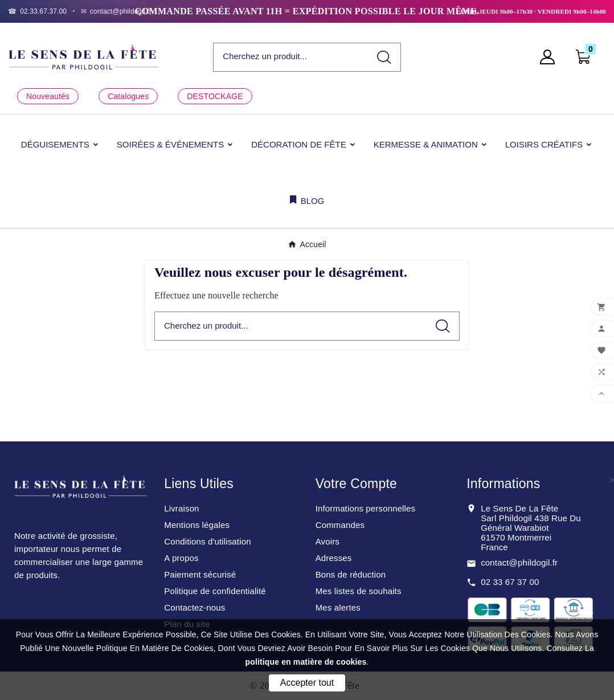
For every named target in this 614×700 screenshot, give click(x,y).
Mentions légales (197, 525)
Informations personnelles (366, 508)
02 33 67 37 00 (510, 582)
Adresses (334, 558)
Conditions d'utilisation (207, 541)
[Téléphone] (37, 11)
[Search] (384, 57)
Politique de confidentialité (215, 591)
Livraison (181, 508)
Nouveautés (48, 96)
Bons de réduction (351, 574)
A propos (181, 558)
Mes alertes (338, 607)
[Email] (116, 11)
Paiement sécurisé (200, 574)
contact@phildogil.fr (519, 562)
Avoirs (328, 541)
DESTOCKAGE (215, 96)
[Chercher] (290, 57)
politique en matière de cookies (306, 662)
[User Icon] (551, 57)
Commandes (340, 525)
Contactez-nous (195, 607)
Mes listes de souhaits (359, 591)
